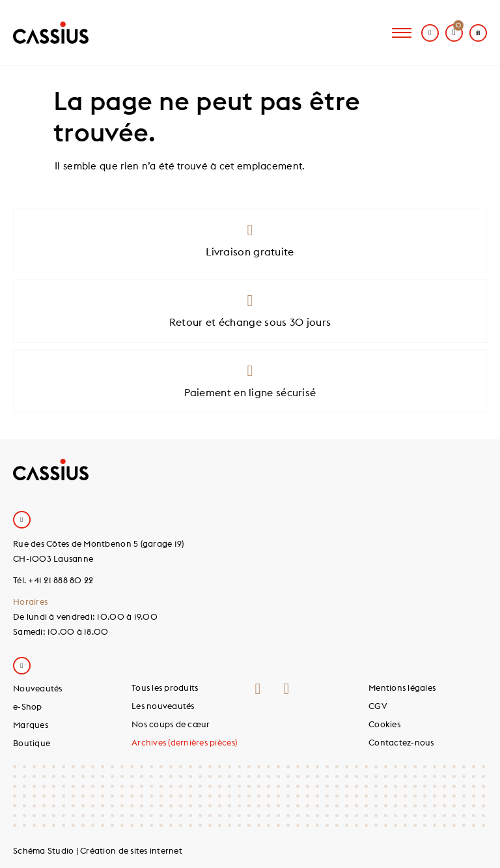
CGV (378, 706)
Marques (31, 725)
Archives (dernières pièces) (184, 742)
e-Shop (28, 706)
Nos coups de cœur (171, 724)
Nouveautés (38, 688)
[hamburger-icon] (402, 33)
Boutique (32, 743)
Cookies (384, 724)
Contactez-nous (401, 742)
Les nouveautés (163, 706)
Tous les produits (165, 687)
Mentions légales (402, 687)
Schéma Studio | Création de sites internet (98, 850)
